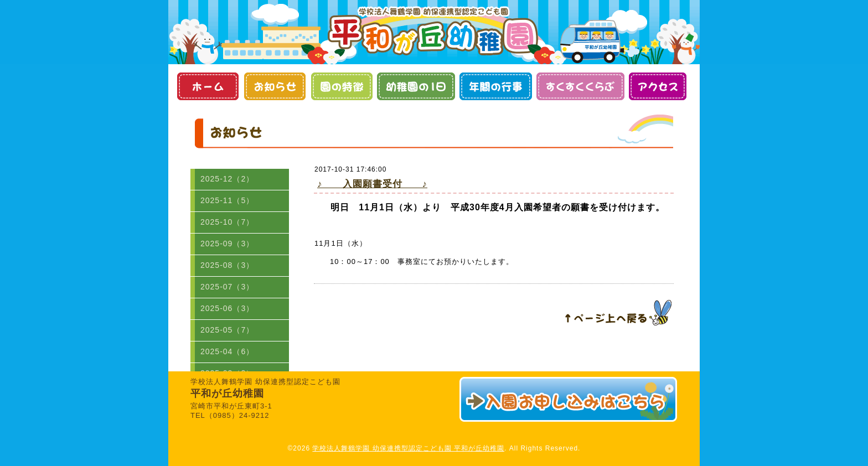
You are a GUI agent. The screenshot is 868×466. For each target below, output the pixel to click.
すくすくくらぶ (580, 86)
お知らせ (274, 86)
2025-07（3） (227, 287)
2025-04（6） (227, 351)
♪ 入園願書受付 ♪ (372, 184)
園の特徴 (341, 86)
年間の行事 (496, 86)
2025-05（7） (227, 330)
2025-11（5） (227, 200)
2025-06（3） (227, 308)
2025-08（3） (227, 265)
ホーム (207, 86)
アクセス (657, 86)
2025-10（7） (227, 222)
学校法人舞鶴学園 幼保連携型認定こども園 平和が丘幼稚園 (408, 448)
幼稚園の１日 (416, 86)
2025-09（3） (227, 244)
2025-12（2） (227, 179)
